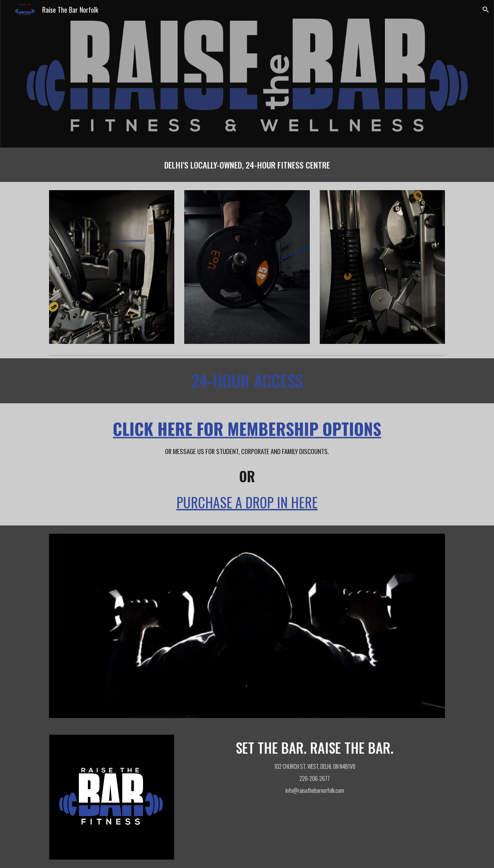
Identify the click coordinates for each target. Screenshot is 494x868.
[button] (486, 10)
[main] (247, 165)
